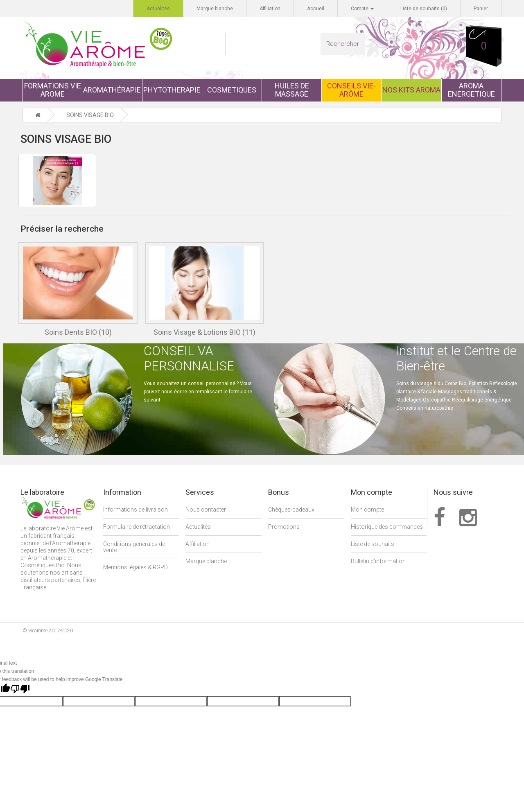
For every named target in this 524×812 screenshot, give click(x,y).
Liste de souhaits (373, 544)
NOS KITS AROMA (411, 90)
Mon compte (367, 510)
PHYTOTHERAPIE (172, 90)
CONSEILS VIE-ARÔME (351, 90)
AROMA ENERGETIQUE (471, 90)
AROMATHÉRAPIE (112, 90)
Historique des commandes (387, 527)
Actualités (198, 527)
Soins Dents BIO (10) (78, 333)
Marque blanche (206, 562)
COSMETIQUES (232, 90)
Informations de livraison (136, 510)
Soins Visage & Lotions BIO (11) (204, 333)
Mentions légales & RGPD (136, 568)
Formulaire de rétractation (137, 527)
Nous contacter (206, 510)
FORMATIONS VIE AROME (53, 90)
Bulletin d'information (378, 562)
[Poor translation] (20, 690)
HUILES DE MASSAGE (292, 90)
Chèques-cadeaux (291, 510)
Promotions (284, 527)
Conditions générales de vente (134, 547)
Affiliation (198, 544)
